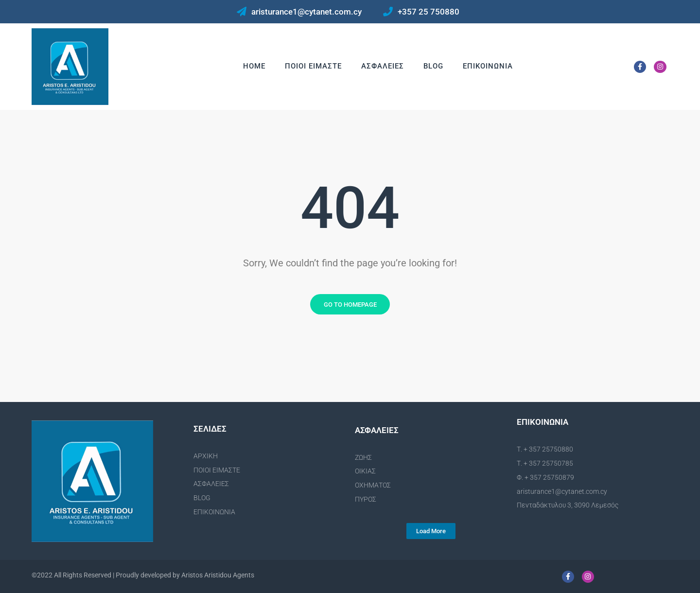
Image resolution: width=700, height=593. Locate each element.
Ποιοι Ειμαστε (313, 66)
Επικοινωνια (488, 66)
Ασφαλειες (383, 66)
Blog (433, 66)
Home (254, 66)
